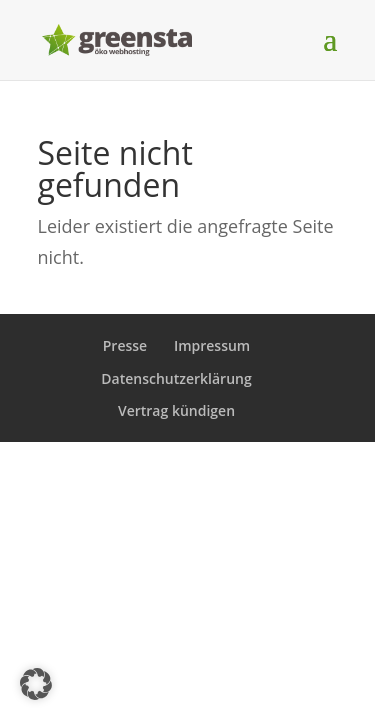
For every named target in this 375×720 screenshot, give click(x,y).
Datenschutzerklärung (176, 378)
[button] (36, 684)
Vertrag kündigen (176, 410)
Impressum (212, 345)
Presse (125, 345)
